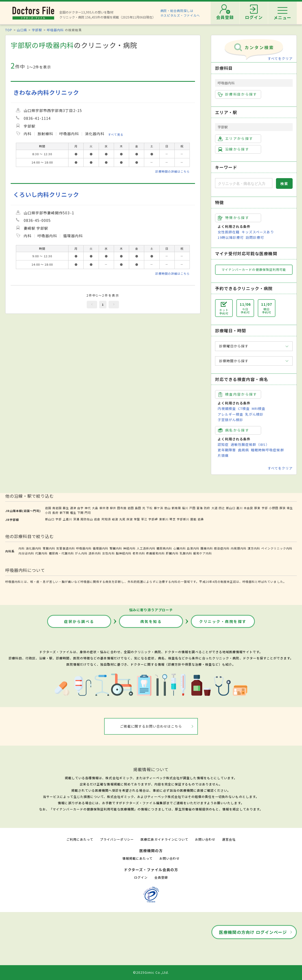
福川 (185, 508)
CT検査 (244, 408)
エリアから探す (235, 139)
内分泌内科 (26, 553)
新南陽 (176, 508)
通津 (73, 508)
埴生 (290, 508)
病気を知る (151, 621)
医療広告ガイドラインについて (164, 839)
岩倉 (97, 519)
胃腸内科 (49, 548)
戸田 (192, 508)
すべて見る (116, 134)
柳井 (113, 508)
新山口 (231, 508)
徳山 (167, 508)
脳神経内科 (124, 553)
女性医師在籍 (229, 232)
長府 (55, 513)
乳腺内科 (186, 553)
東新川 (164, 519)
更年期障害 (227, 450)
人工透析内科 (146, 548)
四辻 (222, 508)
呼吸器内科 (55, 30)
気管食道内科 (66, 548)
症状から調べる (79, 621)
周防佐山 (87, 519)
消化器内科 (34, 548)
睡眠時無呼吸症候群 (267, 450)
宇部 (265, 508)
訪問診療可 (255, 237)
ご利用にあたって (80, 839)
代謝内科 (41, 553)
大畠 (95, 508)
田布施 (122, 508)
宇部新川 (183, 519)
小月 (48, 513)
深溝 (76, 519)
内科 (22, 548)
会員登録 (161, 877)
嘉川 (240, 508)
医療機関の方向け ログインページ (253, 932)
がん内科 (81, 553)
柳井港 (104, 508)
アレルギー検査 (230, 414)
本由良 (248, 508)
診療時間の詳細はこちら (173, 171)
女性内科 (108, 553)
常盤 (137, 519)
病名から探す (234, 430)
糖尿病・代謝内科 (61, 553)
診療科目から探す (238, 94)
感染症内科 (222, 548)
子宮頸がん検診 (230, 420)
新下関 (64, 513)
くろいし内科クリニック (46, 194)
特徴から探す (234, 218)
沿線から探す (234, 149)
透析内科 (95, 553)
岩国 (48, 508)
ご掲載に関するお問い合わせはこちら (151, 726)
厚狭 (282, 508)
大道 (215, 508)
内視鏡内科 (238, 548)
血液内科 (193, 548)
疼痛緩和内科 (155, 553)
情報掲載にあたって (137, 858)
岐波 (115, 519)
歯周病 (243, 450)
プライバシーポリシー (117, 839)
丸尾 (122, 519)
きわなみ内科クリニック (46, 92)
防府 (207, 508)
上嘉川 (67, 519)
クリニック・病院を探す (223, 621)
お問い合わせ (205, 839)
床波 (130, 519)
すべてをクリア (280, 58)
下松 (149, 508)
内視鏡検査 (227, 408)
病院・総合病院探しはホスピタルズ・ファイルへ (180, 13)
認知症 (223, 444)
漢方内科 (254, 548)
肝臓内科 (172, 553)
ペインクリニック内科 (277, 548)
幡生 (73, 513)
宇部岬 (153, 519)
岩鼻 (201, 519)
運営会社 (229, 839)
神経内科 (129, 548)
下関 (80, 513)
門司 (88, 513)
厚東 (257, 508)
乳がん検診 (254, 414)
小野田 (274, 508)
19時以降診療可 (231, 237)
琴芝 (173, 519)
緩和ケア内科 (203, 553)
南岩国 (57, 508)
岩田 (131, 508)
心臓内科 (180, 548)
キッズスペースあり (258, 232)
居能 (193, 519)
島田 (138, 508)
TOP (9, 30)
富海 (200, 508)
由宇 (80, 508)
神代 (88, 508)
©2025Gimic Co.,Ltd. (151, 972)
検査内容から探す (238, 394)
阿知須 (106, 519)
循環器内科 (100, 548)
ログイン (141, 877)
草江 (144, 519)
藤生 (66, 508)
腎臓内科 (116, 548)
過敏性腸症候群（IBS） (250, 444)
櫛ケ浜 (159, 508)
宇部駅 (37, 30)
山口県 (22, 30)
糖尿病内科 (164, 548)
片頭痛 (223, 455)
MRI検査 (259, 408)
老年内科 (139, 553)
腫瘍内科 (207, 548)
